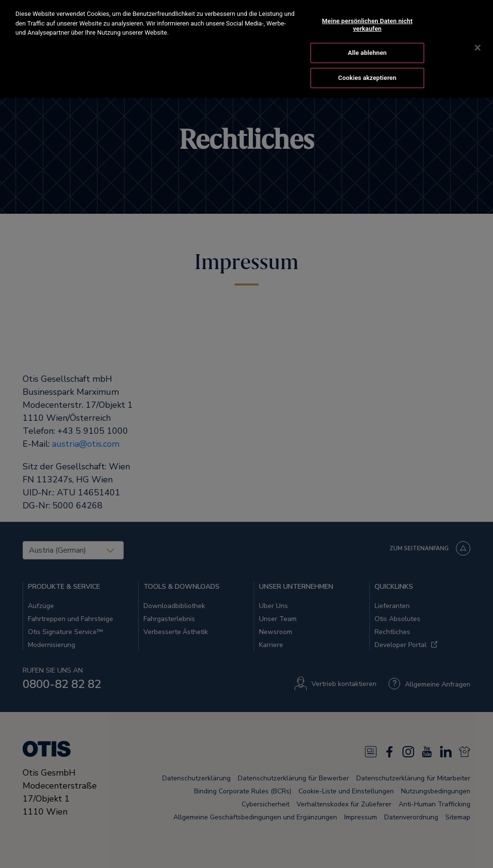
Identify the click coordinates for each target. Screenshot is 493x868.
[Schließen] (478, 39)
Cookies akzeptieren (367, 69)
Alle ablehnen (367, 44)
